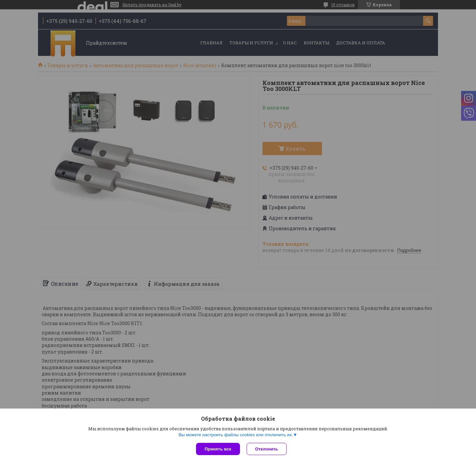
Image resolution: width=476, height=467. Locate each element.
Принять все (218, 449)
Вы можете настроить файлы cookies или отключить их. (236, 435)
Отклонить (267, 449)
